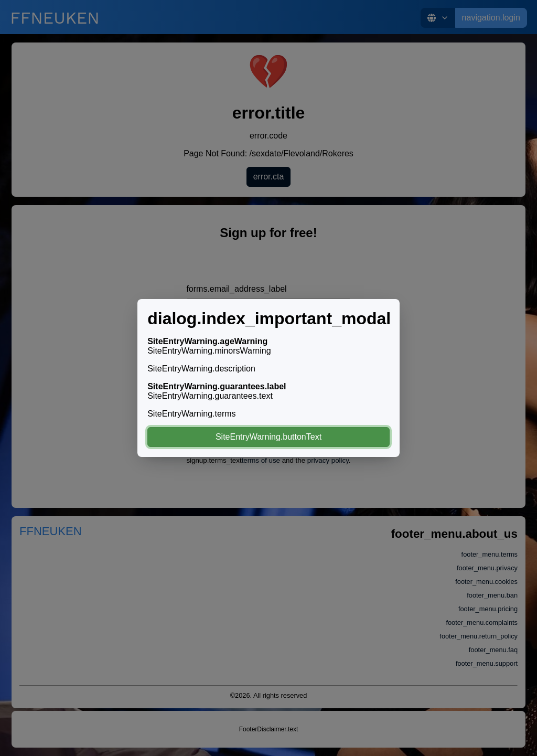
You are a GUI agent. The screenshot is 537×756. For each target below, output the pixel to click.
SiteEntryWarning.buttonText (268, 437)
